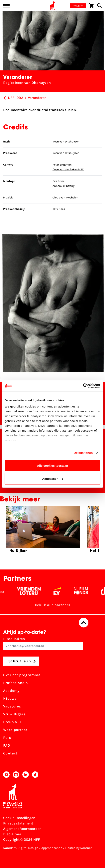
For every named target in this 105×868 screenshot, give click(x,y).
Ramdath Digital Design (21, 848)
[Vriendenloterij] (31, 591)
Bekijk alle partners (53, 605)
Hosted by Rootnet (79, 848)
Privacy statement (18, 823)
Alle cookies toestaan (52, 465)
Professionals (15, 683)
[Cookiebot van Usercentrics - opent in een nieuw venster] (83, 386)
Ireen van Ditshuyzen (66, 142)
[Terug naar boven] (84, 623)
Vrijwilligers (14, 714)
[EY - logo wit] (60, 591)
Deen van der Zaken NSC (68, 169)
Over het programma (22, 675)
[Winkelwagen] (91, 6)
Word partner (15, 730)
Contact (10, 753)
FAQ (7, 746)
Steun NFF (13, 722)
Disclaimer (12, 834)
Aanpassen (53, 479)
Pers (7, 738)
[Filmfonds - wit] (84, 591)
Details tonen (83, 453)
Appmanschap (52, 848)
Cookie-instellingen (19, 818)
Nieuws (10, 699)
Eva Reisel (59, 181)
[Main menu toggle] (6, 6)
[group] (43, 531)
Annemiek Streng (64, 186)
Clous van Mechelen (65, 198)
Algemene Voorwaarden (22, 829)
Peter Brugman (62, 165)
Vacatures (12, 706)
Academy (11, 691)
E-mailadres (43, 644)
